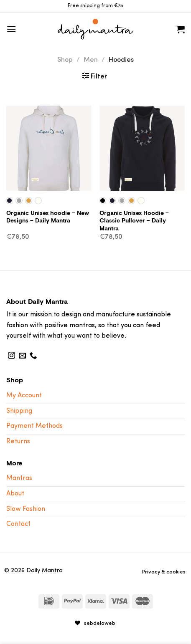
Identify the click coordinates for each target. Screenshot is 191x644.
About (15, 494)
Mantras (19, 478)
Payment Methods (34, 426)
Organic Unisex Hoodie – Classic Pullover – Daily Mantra (134, 221)
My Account (24, 396)
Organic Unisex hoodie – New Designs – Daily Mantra (48, 217)
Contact (18, 524)
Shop (65, 60)
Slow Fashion (26, 509)
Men (91, 60)
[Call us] (33, 356)
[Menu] (11, 29)
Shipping (19, 411)
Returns (18, 442)
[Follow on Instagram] (11, 356)
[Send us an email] (22, 356)
